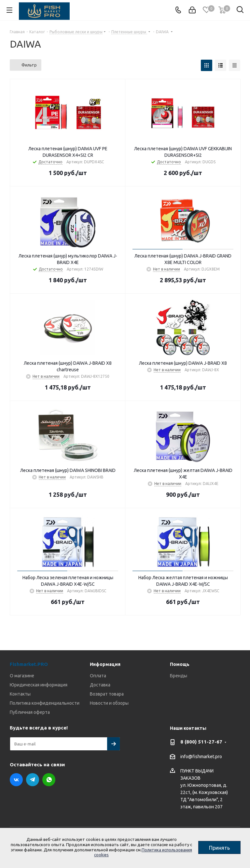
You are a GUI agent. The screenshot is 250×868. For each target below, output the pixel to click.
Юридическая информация (39, 685)
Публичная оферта (30, 712)
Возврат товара (107, 694)
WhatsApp (49, 780)
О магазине (22, 676)
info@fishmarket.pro (201, 757)
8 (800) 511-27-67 (201, 742)
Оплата (98, 676)
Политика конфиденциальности (45, 703)
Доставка (100, 685)
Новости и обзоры (109, 703)
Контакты (20, 694)
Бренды (179, 676)
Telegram (33, 780)
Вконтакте (16, 780)
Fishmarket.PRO (29, 664)
